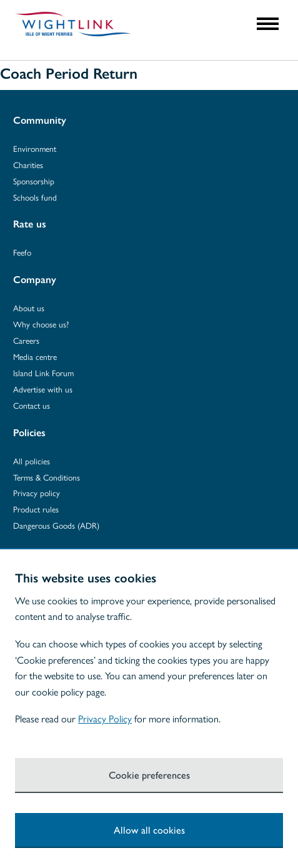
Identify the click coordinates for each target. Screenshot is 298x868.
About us (29, 308)
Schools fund (35, 197)
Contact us (32, 405)
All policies (32, 461)
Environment (35, 148)
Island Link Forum (43, 373)
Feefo (22, 252)
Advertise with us (43, 389)
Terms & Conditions (47, 477)
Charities (28, 165)
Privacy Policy (105, 718)
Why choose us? (41, 324)
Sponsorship (34, 181)
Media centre (35, 357)
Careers (26, 340)
